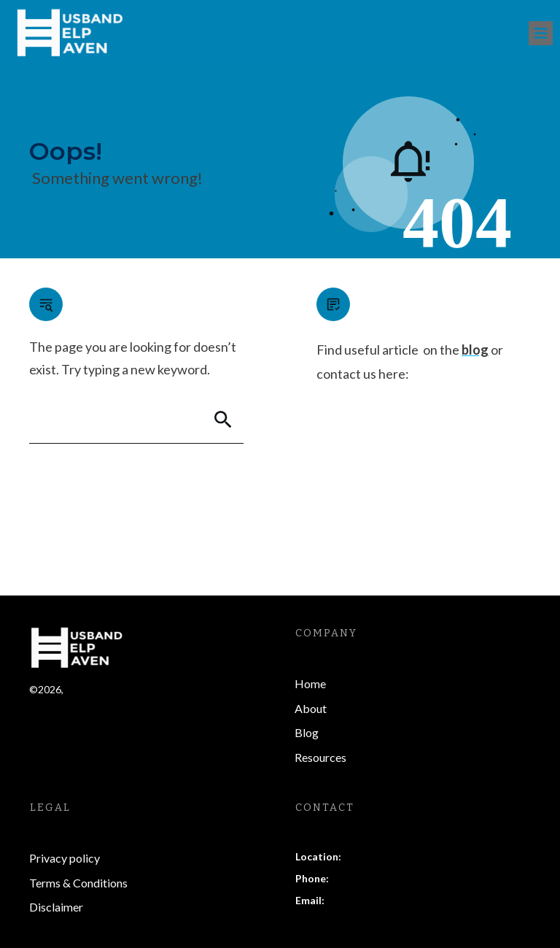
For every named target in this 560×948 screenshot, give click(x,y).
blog (475, 350)
